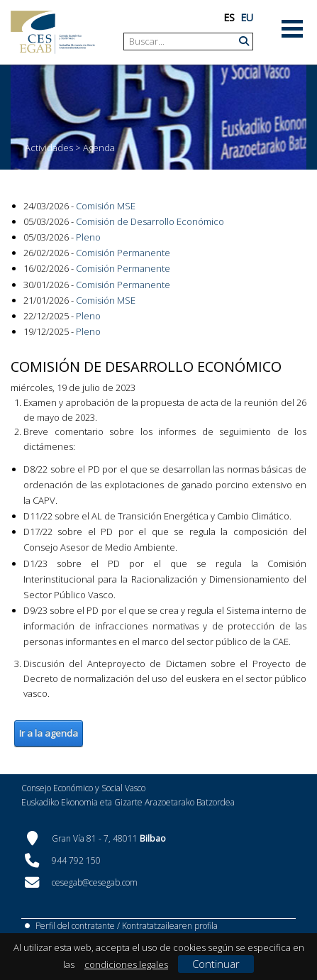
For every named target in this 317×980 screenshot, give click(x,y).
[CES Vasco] (53, 32)
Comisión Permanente (123, 253)
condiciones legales (126, 964)
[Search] (183, 42)
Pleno (88, 237)
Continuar (216, 964)
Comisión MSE (106, 206)
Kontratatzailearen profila (170, 926)
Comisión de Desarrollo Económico (150, 221)
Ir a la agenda (49, 733)
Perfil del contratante (75, 926)
